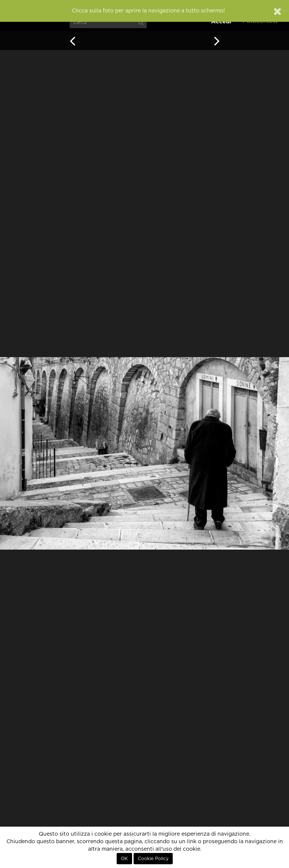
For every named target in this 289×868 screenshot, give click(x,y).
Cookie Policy (153, 859)
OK (124, 859)
